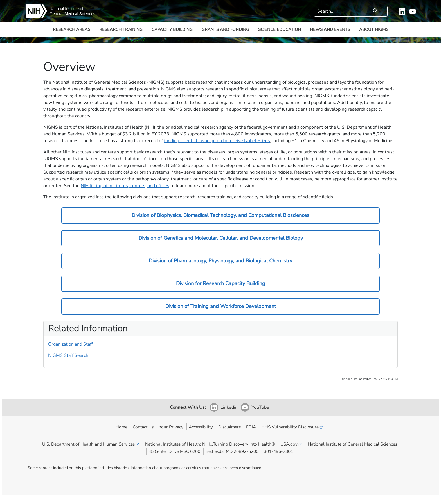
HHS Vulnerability (292, 427)
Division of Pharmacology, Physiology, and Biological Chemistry (220, 261)
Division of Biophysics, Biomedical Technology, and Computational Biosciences (220, 215)
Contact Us (143, 427)
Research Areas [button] (72, 29)
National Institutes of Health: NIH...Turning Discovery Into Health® (210, 444)
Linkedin (229, 407)
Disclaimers (229, 427)
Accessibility (201, 427)
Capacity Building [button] (172, 29)
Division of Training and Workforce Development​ (221, 306)
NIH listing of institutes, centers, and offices (125, 186)
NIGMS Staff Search (68, 355)
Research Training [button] (121, 29)
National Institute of (66, 9)
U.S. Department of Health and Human (91, 444)
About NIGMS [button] (374, 29)
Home (121, 427)
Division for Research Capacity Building (221, 283)
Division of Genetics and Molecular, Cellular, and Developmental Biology (221, 238)
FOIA (251, 427)
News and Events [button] (330, 29)
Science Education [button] (280, 29)
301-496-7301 (278, 451)
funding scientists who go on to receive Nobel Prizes (217, 141)
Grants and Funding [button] (225, 29)
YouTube (260, 407)
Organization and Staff (70, 344)
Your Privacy (171, 427)
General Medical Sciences (72, 14)
